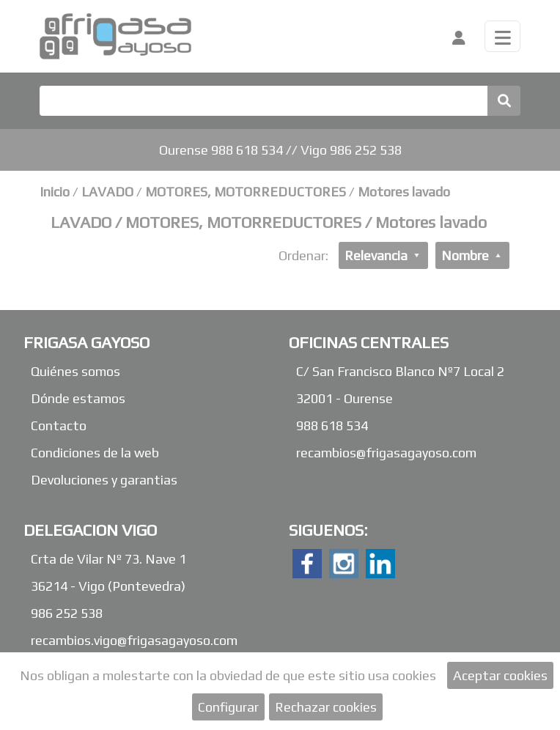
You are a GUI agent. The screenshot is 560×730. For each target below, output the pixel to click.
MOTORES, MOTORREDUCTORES (247, 192)
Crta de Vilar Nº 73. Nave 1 (108, 559)
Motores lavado (404, 192)
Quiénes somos (75, 371)
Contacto (59, 425)
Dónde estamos (78, 398)
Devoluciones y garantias (104, 480)
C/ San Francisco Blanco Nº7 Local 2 (400, 371)
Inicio (55, 192)
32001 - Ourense (345, 398)
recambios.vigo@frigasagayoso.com (134, 640)
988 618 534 (332, 425)
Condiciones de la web (95, 453)
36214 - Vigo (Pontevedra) (108, 586)
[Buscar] (264, 101)
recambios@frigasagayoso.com (386, 453)
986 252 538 (67, 613)
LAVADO (109, 192)
